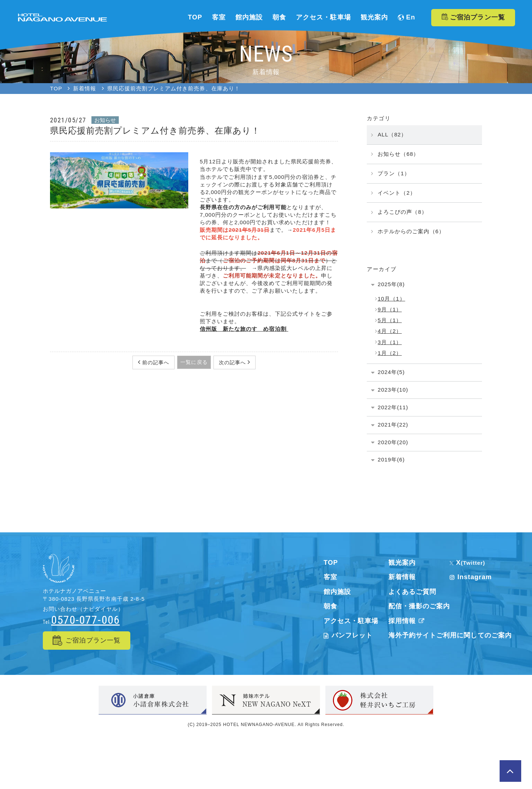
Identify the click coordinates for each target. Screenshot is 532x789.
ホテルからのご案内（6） (411, 231)
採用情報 (408, 621)
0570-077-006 (85, 620)
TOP (331, 563)
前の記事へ (155, 362)
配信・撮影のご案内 (419, 606)
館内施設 (337, 592)
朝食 (330, 606)
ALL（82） (392, 134)
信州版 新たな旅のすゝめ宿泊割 (244, 329)
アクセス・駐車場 (351, 621)
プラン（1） (394, 173)
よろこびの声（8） (402, 212)
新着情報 (402, 577)
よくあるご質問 (412, 592)
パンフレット (348, 635)
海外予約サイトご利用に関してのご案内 (450, 635)
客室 (330, 577)
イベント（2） (397, 193)
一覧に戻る (194, 362)
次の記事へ (233, 362)
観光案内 (402, 563)
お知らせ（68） (398, 154)
